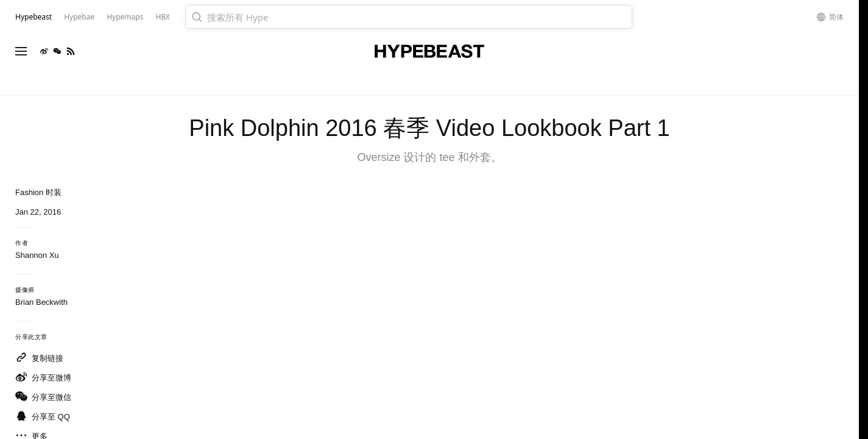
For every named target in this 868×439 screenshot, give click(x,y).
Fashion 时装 (38, 192)
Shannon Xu (37, 255)
